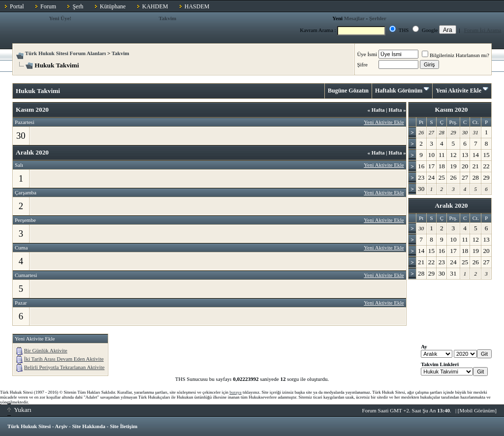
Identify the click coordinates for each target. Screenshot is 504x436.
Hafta (376, 110)
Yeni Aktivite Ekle (458, 91)
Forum (48, 6)
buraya (236, 392)
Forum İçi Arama (483, 30)
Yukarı (19, 410)
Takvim (167, 18)
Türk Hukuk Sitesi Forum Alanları (65, 53)
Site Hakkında (89, 426)
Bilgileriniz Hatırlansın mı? (456, 55)
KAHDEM (155, 6)
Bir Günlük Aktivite (46, 350)
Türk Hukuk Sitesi (29, 426)
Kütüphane (113, 6)
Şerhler (378, 18)
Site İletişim (124, 426)
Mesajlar (354, 18)
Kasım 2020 (451, 109)
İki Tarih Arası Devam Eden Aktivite (64, 359)
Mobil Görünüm (477, 410)
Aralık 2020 (451, 205)
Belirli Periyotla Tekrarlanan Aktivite (64, 367)
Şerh (78, 6)
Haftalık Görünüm (399, 91)
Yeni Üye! (60, 18)
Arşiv (62, 426)
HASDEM (197, 6)
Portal (17, 6)
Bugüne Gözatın (348, 91)
